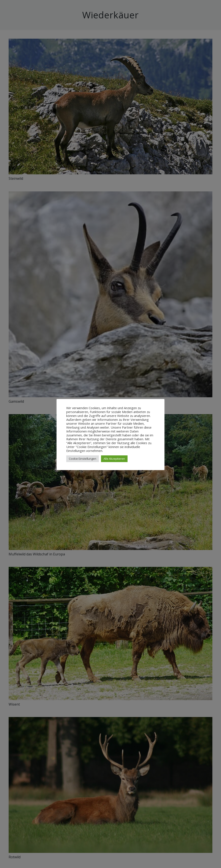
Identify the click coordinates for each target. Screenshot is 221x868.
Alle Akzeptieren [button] (114, 459)
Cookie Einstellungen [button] (83, 459)
